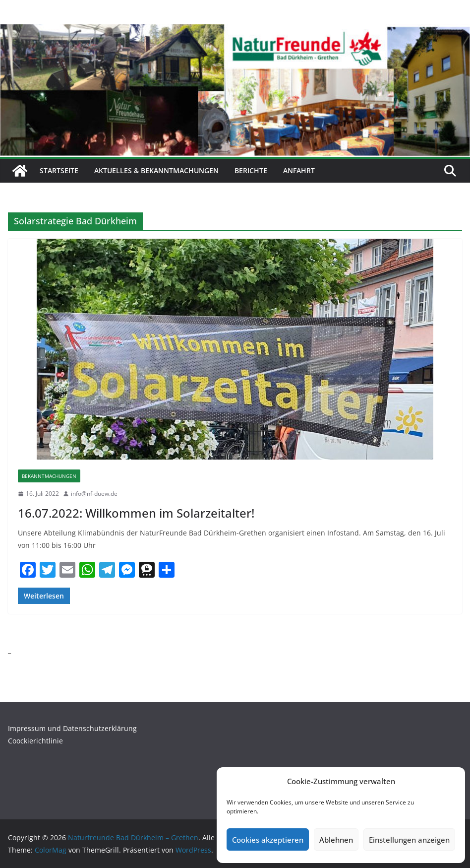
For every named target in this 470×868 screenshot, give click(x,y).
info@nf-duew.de (94, 494)
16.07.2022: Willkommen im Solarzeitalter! (136, 513)
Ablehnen (336, 840)
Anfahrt (299, 170)
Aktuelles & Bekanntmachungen (156, 170)
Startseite (59, 170)
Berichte (251, 170)
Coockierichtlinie (35, 741)
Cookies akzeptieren (268, 840)
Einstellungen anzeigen (409, 840)
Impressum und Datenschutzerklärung (72, 728)
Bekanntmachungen (49, 476)
